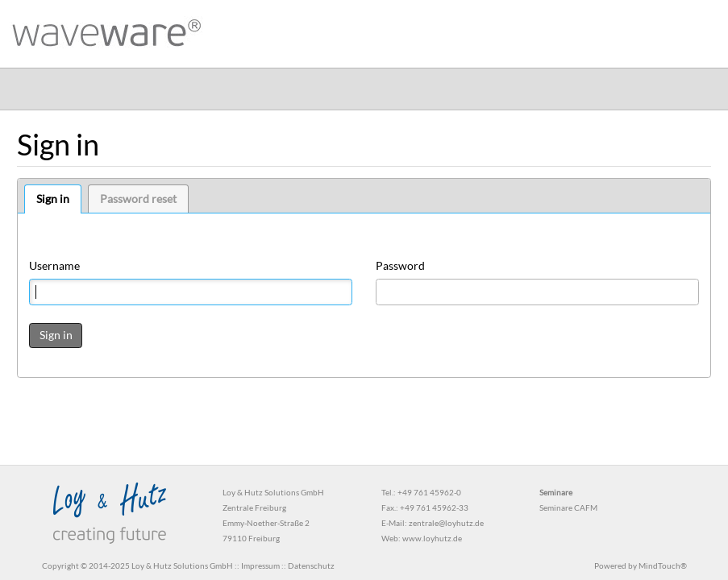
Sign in (53, 199)
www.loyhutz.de (432, 538)
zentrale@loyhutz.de (446, 523)
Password (400, 265)
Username (54, 265)
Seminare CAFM (568, 507)
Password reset (138, 199)
